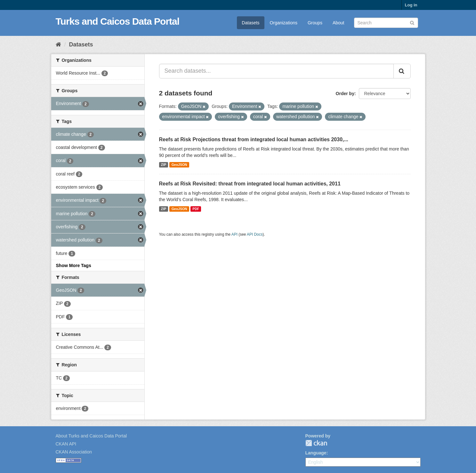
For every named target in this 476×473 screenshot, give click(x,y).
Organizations (284, 23)
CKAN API (66, 444)
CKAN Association (74, 452)
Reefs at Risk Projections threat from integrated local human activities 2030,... (254, 139)
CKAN (316, 443)
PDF (196, 209)
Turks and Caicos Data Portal (118, 21)
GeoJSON (179, 165)
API (234, 234)
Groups (315, 23)
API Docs (255, 234)
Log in (411, 5)
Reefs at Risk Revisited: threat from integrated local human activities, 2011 (250, 184)
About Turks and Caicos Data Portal (91, 436)
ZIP (164, 165)
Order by (345, 94)
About (339, 23)
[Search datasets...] (276, 71)
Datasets (250, 23)
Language (316, 453)
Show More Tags (74, 265)
